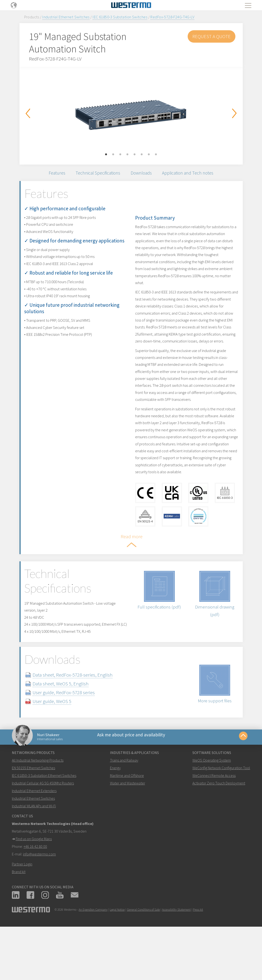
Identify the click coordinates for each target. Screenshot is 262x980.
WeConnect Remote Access (214, 824)
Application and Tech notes (195, 174)
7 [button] (149, 155)
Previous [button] (28, 113)
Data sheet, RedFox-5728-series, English (82, 718)
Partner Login (22, 912)
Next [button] (234, 113)
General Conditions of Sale (143, 958)
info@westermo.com (39, 902)
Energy (115, 816)
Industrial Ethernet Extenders (34, 839)
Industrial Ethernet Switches (66, 17)
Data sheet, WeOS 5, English (70, 727)
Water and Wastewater (128, 831)
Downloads (143, 174)
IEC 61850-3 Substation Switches (120, 17)
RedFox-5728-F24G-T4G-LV (172, 17)
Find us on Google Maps (34, 887)
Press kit (198, 958)
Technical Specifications (95, 174)
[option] (131, 112)
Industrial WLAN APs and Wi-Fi (34, 854)
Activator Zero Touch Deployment (219, 831)
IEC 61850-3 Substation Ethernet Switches (44, 824)
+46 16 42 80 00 (35, 895)
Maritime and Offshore (127, 824)
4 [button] (128, 155)
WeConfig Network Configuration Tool (221, 816)
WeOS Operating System (212, 808)
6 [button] (142, 155)
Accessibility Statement (176, 958)
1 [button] (106, 155)
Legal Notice (117, 958)
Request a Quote (211, 36)
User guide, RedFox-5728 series (73, 736)
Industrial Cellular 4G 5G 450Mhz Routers (43, 831)
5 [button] (135, 155)
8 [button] (156, 155)
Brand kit (19, 920)
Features (49, 174)
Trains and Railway (124, 808)
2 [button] (113, 155)
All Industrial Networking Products (38, 808)
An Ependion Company (93, 958)
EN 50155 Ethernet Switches (33, 816)
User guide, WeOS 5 (61, 744)
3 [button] (120, 155)
